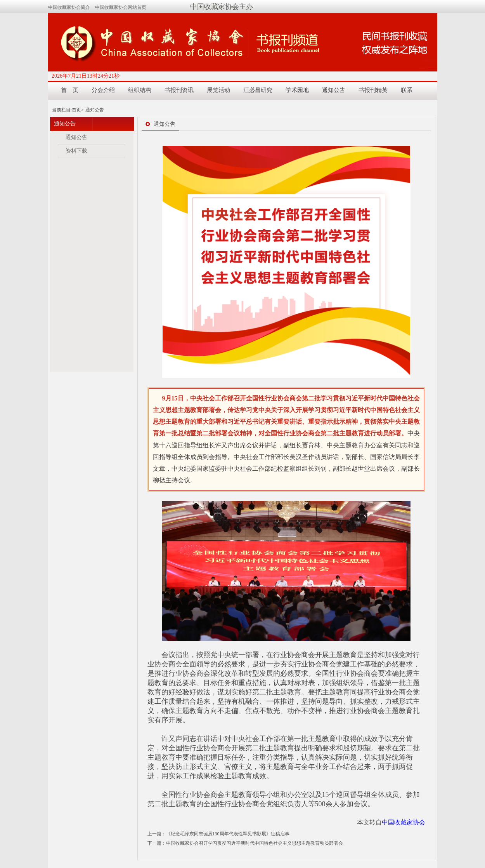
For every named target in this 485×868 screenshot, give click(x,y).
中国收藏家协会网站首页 (121, 7)
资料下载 (76, 151)
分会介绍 (103, 90)
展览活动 (218, 90)
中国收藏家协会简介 (69, 7)
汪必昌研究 (258, 90)
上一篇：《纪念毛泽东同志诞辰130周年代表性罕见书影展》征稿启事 (218, 834)
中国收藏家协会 (404, 822)
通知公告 (334, 90)
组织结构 (140, 90)
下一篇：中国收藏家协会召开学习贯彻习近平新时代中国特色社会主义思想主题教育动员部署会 (245, 843)
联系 (407, 90)
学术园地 (297, 90)
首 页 (70, 90)
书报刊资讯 (179, 90)
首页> (78, 110)
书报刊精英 (373, 90)
